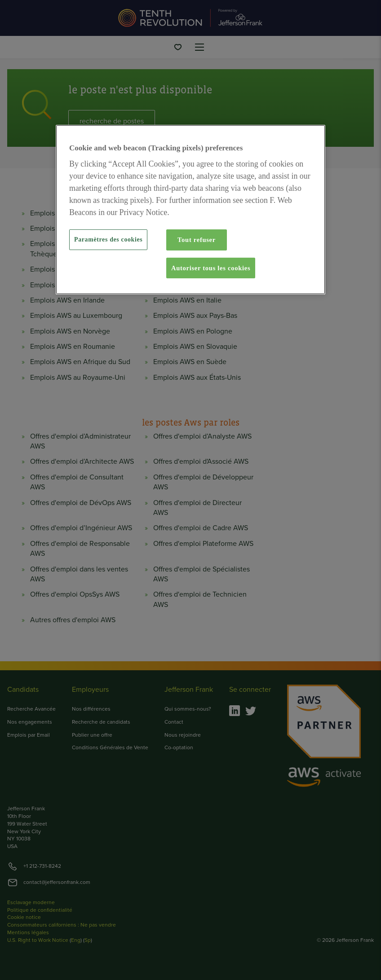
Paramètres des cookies (108, 240)
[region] (190, 210)
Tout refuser (197, 240)
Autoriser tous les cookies (211, 268)
